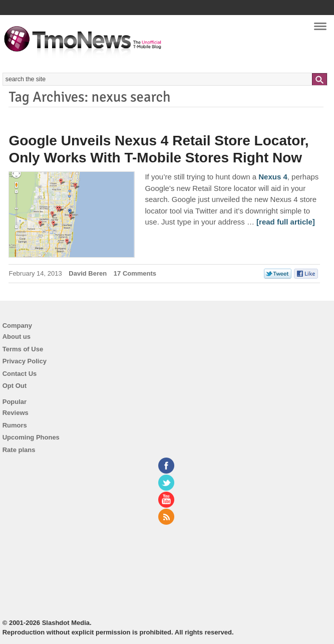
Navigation (320, 30)
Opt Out (15, 386)
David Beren (88, 273)
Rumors (15, 425)
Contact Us (20, 374)
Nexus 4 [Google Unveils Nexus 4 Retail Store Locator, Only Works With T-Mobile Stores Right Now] (273, 177)
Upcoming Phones (31, 437)
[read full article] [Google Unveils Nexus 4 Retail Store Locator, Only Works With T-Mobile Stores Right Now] (286, 222)
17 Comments (135, 273)
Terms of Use (23, 349)
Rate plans (19, 450)
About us (17, 337)
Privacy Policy (25, 361)
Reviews (16, 413)
